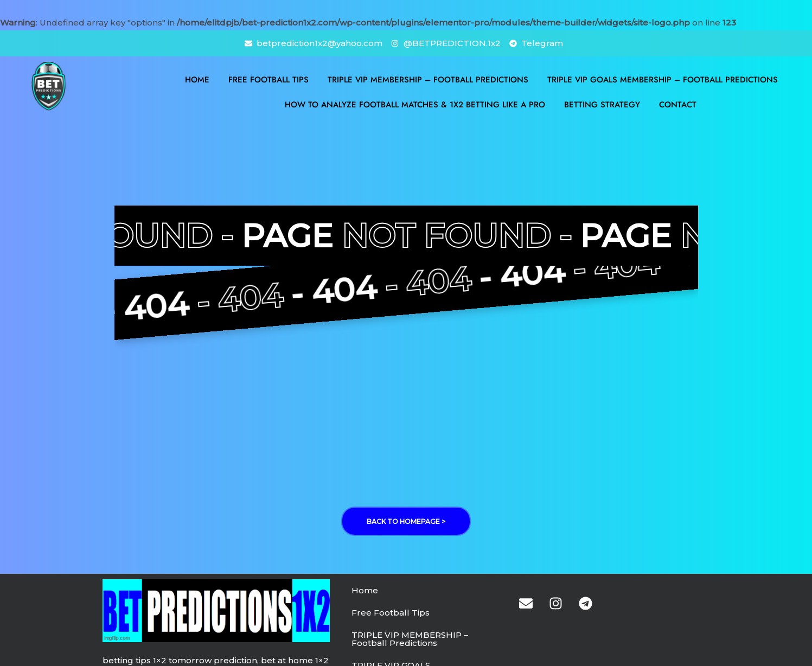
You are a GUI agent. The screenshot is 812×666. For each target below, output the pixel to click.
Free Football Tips (268, 80)
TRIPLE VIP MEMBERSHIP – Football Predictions (428, 80)
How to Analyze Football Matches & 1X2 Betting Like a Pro (415, 105)
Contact (678, 105)
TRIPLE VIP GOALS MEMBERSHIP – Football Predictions (663, 80)
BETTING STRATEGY (602, 105)
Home (197, 80)
